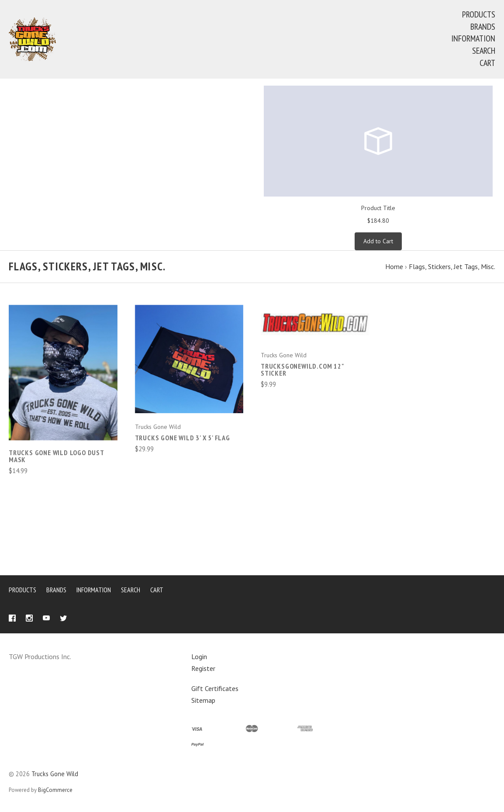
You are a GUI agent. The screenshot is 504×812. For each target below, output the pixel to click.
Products (479, 14)
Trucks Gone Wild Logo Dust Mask (56, 456)
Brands (483, 27)
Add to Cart (378, 241)
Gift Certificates (215, 688)
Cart (487, 63)
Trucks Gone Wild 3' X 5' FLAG (183, 438)
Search (484, 51)
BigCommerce (55, 790)
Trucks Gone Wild (55, 774)
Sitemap (203, 700)
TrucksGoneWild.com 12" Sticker (302, 370)
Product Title (378, 208)
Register (203, 668)
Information (473, 38)
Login (199, 657)
